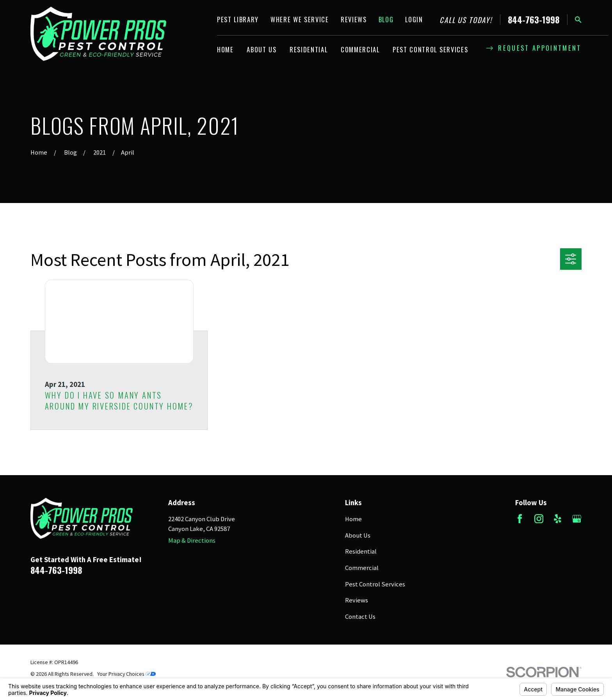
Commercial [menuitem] (360, 49)
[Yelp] (558, 519)
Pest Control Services (375, 584)
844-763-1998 (534, 20)
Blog (386, 19)
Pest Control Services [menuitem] (430, 49)
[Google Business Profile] (577, 519)
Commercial (362, 568)
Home (353, 519)
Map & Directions (192, 541)
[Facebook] (520, 519)
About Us (358, 535)
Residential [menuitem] (309, 49)
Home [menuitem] (225, 49)
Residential (361, 551)
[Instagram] (539, 519)
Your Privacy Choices (126, 674)
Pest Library (238, 19)
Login (414, 19)
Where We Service (300, 19)
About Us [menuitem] (262, 49)
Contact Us (360, 617)
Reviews (354, 19)
